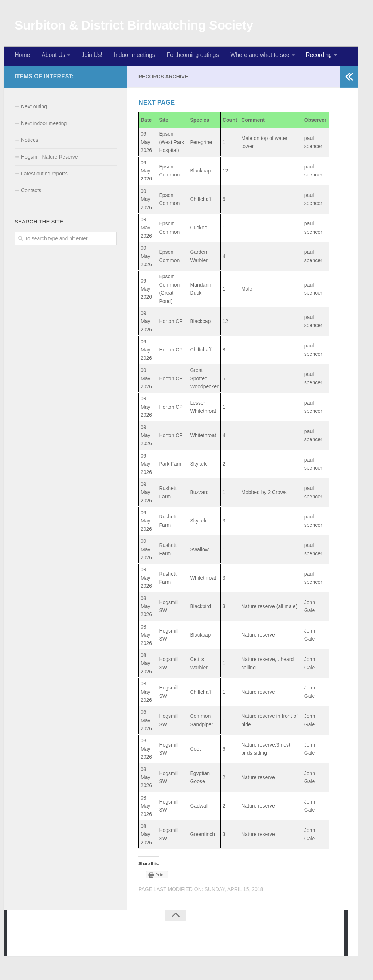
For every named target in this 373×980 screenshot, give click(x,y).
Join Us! (90, 56)
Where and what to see (256, 56)
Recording (314, 56)
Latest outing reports (44, 175)
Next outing (34, 108)
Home (22, 56)
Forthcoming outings (189, 56)
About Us (52, 56)
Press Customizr (124, 943)
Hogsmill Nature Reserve (50, 159)
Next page (157, 104)
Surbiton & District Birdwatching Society (134, 25)
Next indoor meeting (44, 125)
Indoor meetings (131, 56)
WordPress (62, 943)
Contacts (31, 192)
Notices (30, 142)
